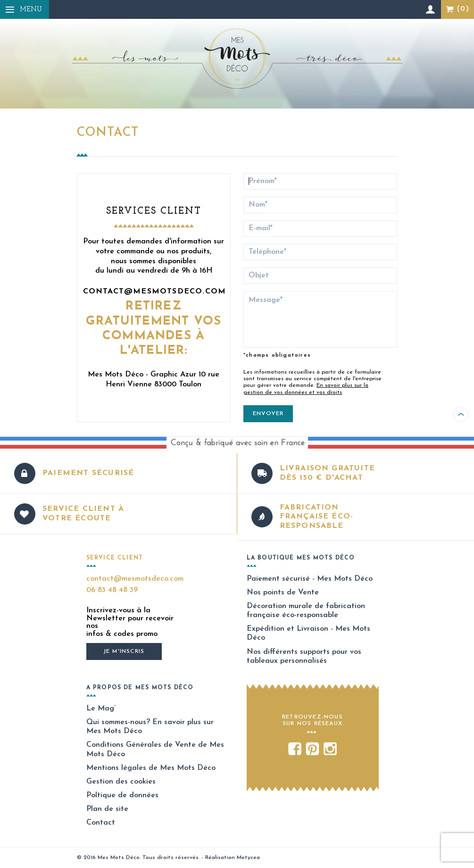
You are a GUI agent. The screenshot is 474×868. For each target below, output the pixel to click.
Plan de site (107, 809)
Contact (101, 823)
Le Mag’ (101, 709)
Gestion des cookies (121, 782)
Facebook (295, 750)
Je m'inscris (124, 651)
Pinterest (312, 750)
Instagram (330, 750)
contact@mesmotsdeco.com (155, 292)
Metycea (248, 858)
